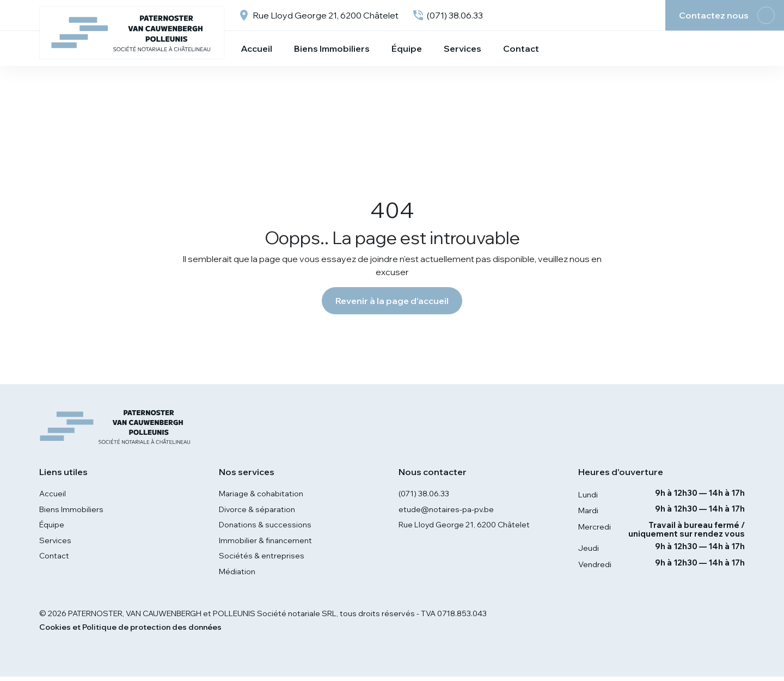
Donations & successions (265, 527)
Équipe (52, 527)
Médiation (237, 575)
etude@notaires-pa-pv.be (446, 510)
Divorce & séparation (258, 510)
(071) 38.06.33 (425, 494)
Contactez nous (714, 15)
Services (56, 542)
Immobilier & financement (265, 542)
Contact (54, 559)
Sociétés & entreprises (262, 559)
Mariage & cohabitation (261, 494)
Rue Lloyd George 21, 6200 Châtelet (465, 527)
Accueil (53, 494)
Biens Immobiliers (71, 510)
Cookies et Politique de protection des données (130, 631)
